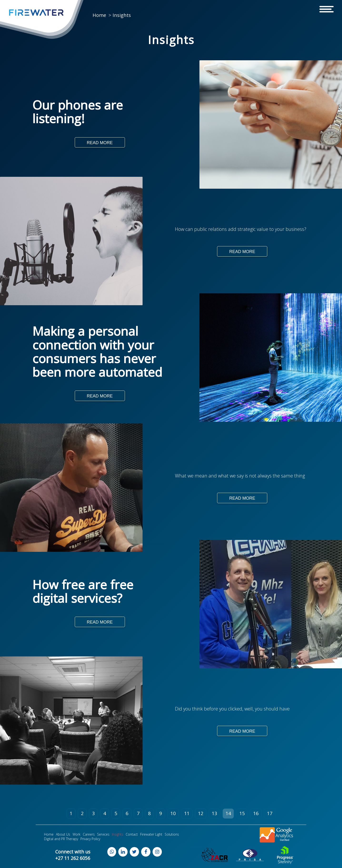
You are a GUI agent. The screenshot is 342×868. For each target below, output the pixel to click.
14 (228, 814)
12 (201, 814)
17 (270, 814)
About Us (63, 835)
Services (103, 835)
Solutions (172, 835)
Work (77, 835)
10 (173, 814)
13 (214, 814)
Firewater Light (151, 835)
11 (187, 814)
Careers (89, 835)
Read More (100, 143)
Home (99, 15)
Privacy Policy (90, 839)
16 (256, 814)
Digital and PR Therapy (61, 839)
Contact (132, 835)
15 (242, 814)
